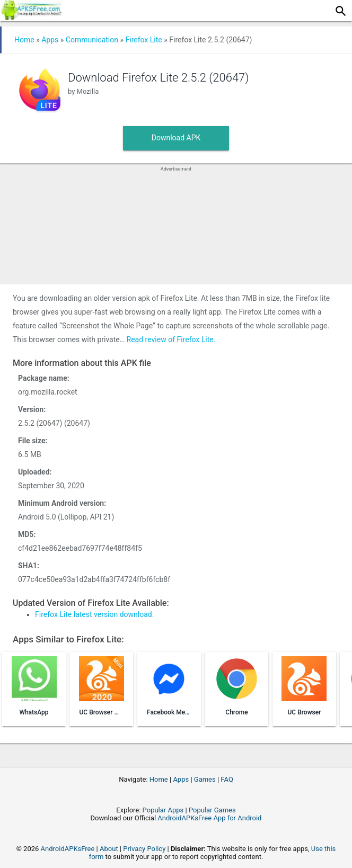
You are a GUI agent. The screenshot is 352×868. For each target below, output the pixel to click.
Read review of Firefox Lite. (171, 339)
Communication (92, 40)
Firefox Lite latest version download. (94, 614)
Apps (50, 40)
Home (24, 40)
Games (205, 779)
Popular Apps (163, 810)
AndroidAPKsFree (68, 849)
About (109, 849)
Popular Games (212, 810)
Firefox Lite (143, 40)
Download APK (176, 138)
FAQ (227, 779)
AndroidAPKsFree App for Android (209, 818)
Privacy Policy (144, 849)
